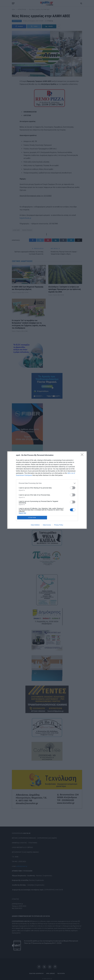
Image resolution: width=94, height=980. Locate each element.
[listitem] (47, 483)
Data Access (47, 525)
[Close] (83, 455)
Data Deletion (35, 525)
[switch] (73, 488)
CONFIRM (32, 518)
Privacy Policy (59, 525)
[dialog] (47, 490)
